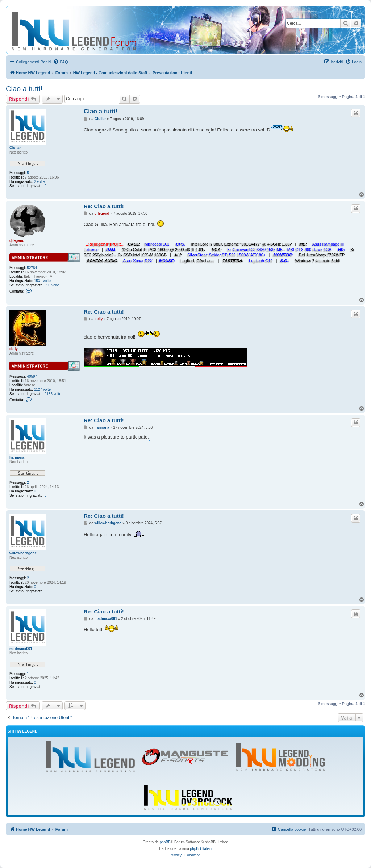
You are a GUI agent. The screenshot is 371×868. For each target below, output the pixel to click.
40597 (32, 376)
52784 (32, 268)
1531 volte (42, 281)
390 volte (52, 285)
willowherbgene (23, 553)
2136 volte (53, 394)
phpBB (165, 842)
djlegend (17, 241)
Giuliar (15, 148)
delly (14, 349)
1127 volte (42, 389)
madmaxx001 (21, 649)
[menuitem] (61, 62)
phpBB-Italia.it (201, 849)
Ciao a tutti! (24, 89)
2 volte (39, 182)
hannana (17, 458)
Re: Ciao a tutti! (104, 206)
